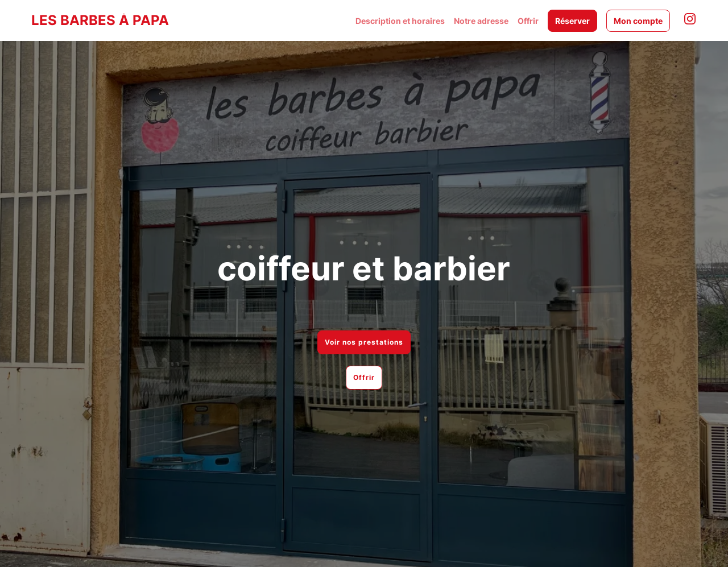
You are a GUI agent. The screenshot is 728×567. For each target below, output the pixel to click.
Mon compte (638, 21)
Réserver (572, 21)
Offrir (528, 21)
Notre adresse (481, 21)
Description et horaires (400, 21)
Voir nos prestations (364, 342)
